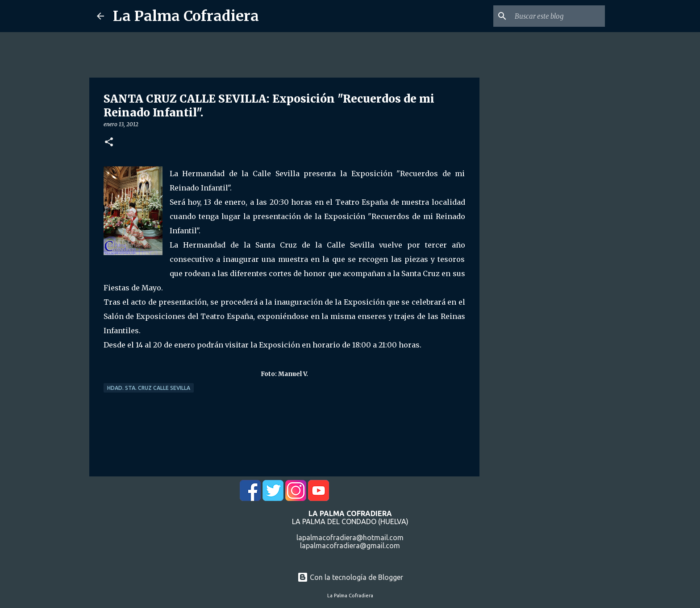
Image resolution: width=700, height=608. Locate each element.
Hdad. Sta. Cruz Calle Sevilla (149, 388)
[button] (109, 143)
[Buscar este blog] (558, 16)
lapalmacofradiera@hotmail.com (350, 538)
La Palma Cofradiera (186, 16)
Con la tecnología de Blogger (350, 577)
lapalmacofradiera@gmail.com (350, 546)
